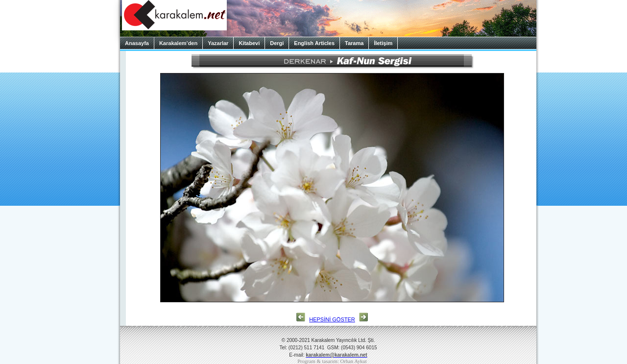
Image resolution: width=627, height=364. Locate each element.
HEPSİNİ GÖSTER (332, 319)
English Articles (314, 43)
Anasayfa (137, 43)
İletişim (383, 43)
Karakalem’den (178, 43)
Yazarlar (218, 43)
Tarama (354, 43)
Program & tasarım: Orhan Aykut (332, 361)
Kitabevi (249, 43)
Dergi (277, 43)
